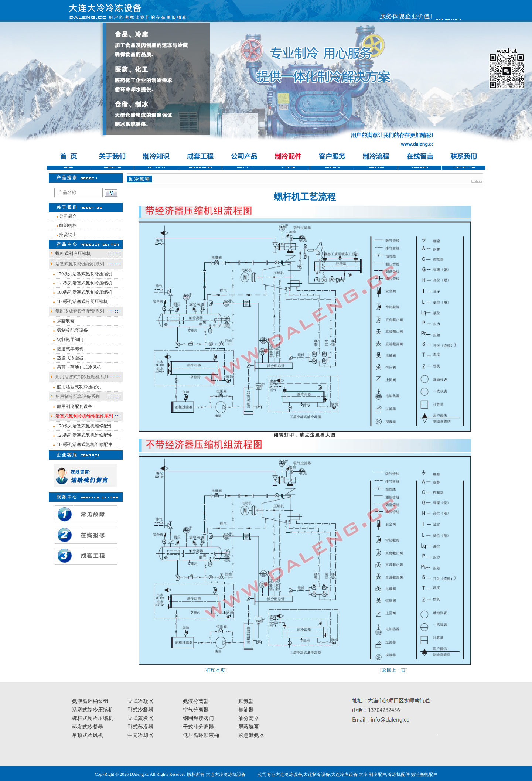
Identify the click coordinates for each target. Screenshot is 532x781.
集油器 (246, 710)
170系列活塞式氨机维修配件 (85, 426)
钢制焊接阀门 (198, 718)
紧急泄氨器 (251, 735)
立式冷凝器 (140, 701)
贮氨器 (246, 701)
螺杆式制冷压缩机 (73, 253)
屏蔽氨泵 (66, 321)
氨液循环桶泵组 (90, 701)
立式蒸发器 (140, 718)
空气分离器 (196, 710)
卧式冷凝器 (140, 710)
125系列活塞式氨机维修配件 (85, 435)
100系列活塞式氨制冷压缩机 (85, 292)
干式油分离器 (198, 727)
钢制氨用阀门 (70, 340)
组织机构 (68, 225)
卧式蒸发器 (140, 727)
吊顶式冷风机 (88, 735)
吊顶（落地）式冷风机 (79, 367)
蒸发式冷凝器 (70, 358)
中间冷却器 (140, 735)
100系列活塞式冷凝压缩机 (82, 301)
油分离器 (249, 718)
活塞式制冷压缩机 (93, 710)
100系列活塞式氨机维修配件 (85, 444)
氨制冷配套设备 (72, 330)
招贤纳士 (68, 235)
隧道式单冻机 (70, 349)
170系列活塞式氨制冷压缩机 (85, 274)
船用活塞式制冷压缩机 (79, 387)
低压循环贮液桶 (201, 735)
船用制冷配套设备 (75, 406)
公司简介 (68, 216)
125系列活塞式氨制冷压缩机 (85, 283)
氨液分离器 (196, 701)
